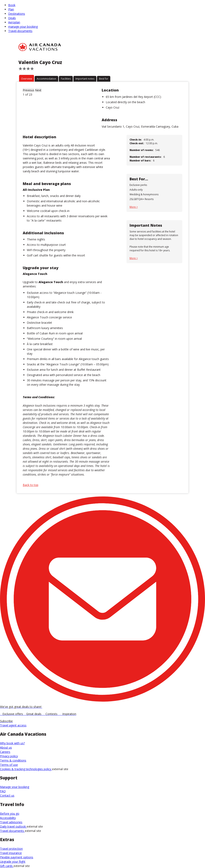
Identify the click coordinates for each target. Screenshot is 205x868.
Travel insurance (11, 853)
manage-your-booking (23, 27)
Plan (11, 9)
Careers (5, 752)
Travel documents (12, 831)
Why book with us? (12, 743)
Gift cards (7, 866)
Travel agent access (13, 725)
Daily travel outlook (13, 826)
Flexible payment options (17, 857)
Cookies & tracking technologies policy (26, 769)
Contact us (7, 795)
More (133, 207)
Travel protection (11, 849)
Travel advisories (11, 822)
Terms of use (9, 765)
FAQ (3, 791)
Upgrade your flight (13, 862)
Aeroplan (14, 22)
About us (6, 747)
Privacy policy (9, 756)
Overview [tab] (27, 79)
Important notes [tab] (85, 79)
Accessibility (8, 818)
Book (12, 5)
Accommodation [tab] (46, 79)
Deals (12, 18)
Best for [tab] (104, 79)
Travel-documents (20, 31)
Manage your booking (15, 787)
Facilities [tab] (66, 79)
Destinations (17, 14)
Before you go (10, 814)
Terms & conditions (13, 760)
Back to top (31, 485)
